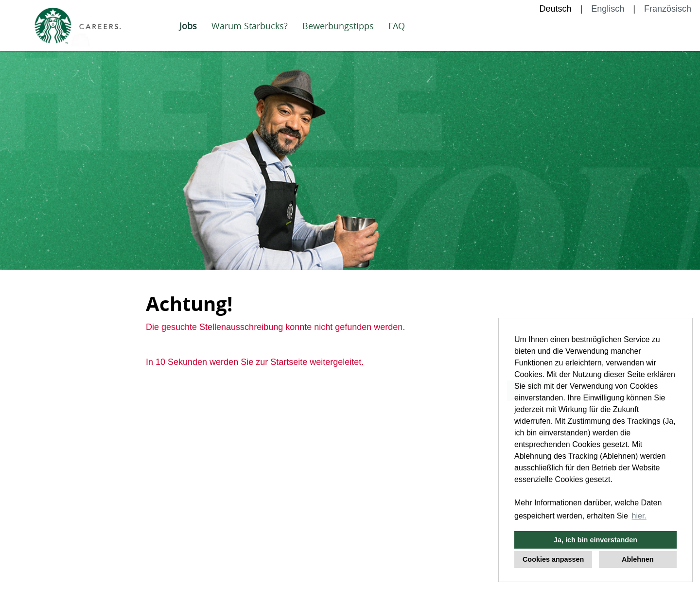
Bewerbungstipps (338, 26)
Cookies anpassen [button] (553, 559)
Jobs (188, 26)
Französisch (668, 9)
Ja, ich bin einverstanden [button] (595, 540)
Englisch (608, 9)
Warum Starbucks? (250, 26)
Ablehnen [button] (638, 559)
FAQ (397, 26)
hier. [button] (639, 516)
